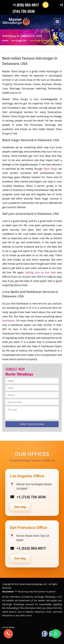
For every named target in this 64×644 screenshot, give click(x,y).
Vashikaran (8, 321)
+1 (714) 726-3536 (31, 497)
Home (5, 40)
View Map (20, 507)
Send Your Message (32, 424)
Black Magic (51, 169)
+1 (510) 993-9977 (26, 5)
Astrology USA (19, 40)
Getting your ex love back (40, 272)
